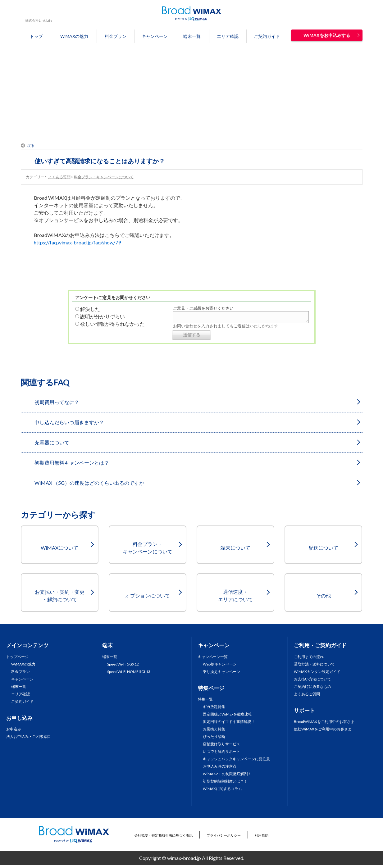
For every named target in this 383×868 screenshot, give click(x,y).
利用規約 (262, 835)
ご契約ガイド (267, 36)
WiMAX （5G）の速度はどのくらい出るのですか (89, 483)
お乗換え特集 (214, 729)
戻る (31, 145)
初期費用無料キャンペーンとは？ (72, 463)
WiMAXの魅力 (74, 36)
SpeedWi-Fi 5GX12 (123, 664)
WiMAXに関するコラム (222, 789)
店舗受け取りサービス (221, 744)
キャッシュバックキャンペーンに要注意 (236, 759)
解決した (90, 309)
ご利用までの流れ (309, 657)
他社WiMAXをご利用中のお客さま (323, 729)
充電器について (52, 442)
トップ (36, 36)
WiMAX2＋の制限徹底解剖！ (227, 774)
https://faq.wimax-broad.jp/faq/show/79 (77, 242)
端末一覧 (192, 36)
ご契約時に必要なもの (312, 686)
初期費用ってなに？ (57, 402)
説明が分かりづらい (103, 316)
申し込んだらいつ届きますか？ (69, 422)
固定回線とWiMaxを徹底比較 (227, 714)
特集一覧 (205, 699)
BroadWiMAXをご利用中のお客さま (324, 722)
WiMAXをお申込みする (327, 35)
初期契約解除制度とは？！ (225, 781)
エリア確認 (228, 36)
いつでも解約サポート (221, 751)
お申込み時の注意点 (220, 766)
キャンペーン (155, 36)
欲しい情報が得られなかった (112, 324)
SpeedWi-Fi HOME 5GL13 (129, 672)
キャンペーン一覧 (213, 657)
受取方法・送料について (314, 664)
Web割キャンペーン (220, 664)
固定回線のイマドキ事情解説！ (229, 722)
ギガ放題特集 (214, 707)
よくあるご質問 (307, 694)
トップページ (17, 657)
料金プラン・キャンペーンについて (104, 177)
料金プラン (116, 36)
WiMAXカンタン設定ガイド (317, 672)
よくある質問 (59, 177)
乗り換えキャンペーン (221, 672)
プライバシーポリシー (224, 835)
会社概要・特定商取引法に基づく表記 (164, 835)
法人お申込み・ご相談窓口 (29, 736)
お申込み (14, 729)
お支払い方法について (312, 679)
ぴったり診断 (214, 736)
